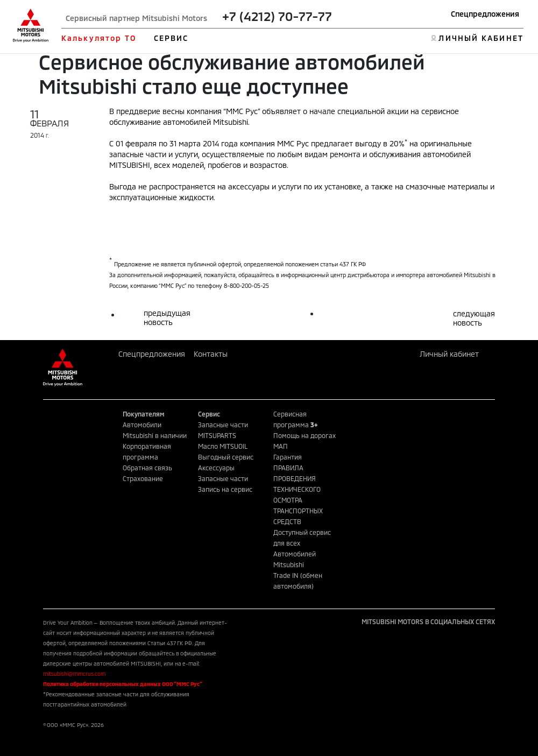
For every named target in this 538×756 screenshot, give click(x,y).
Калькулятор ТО (99, 38)
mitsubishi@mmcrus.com (74, 674)
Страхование (143, 478)
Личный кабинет (449, 354)
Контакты (211, 354)
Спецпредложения (485, 14)
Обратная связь (147, 468)
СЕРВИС (171, 38)
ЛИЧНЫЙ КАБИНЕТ (481, 38)
